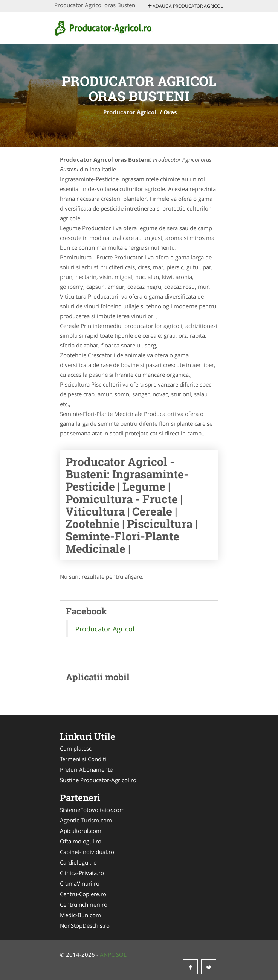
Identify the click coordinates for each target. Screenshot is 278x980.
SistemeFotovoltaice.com (92, 810)
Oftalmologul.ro (81, 841)
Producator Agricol (130, 112)
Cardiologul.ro (78, 862)
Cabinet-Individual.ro (87, 852)
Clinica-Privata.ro (82, 873)
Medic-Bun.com (80, 915)
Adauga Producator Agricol (185, 6)
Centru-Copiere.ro (83, 894)
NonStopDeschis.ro (85, 925)
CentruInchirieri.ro (84, 904)
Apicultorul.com (81, 831)
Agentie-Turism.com (86, 820)
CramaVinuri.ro (80, 883)
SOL (121, 954)
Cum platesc (76, 748)
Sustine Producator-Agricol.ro (98, 780)
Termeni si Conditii (84, 759)
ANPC (107, 954)
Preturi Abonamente (86, 769)
